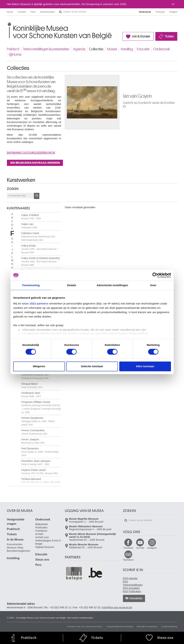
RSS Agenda (130, 578)
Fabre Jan (29, 226)
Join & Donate (141, 36)
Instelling (127, 49)
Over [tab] (153, 285)
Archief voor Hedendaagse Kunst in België (48, 541)
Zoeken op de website (60, 12)
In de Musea (15, 540)
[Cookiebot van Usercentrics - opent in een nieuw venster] (155, 275)
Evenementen (47, 12)
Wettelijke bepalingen (147, 626)
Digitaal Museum (45, 547)
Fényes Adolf (36, 375)
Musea (112, 49)
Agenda (79, 49)
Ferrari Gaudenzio (38, 421)
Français (160, 12)
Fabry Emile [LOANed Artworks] (41, 261)
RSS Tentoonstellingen (133, 583)
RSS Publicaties (132, 591)
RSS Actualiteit (131, 588)
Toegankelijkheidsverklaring (120, 626)
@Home (15, 55)
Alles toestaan (145, 366)
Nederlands (145, 12)
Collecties (96, 49)
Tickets (169, 36)
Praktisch (13, 49)
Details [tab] (72, 285)
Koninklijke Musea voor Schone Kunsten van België (8, 23)
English (173, 12)
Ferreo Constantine (34, 432)
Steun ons (42, 560)
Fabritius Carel (39, 236)
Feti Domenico (40, 452)
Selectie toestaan (92, 366)
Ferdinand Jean (31, 394)
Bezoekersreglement (18, 551)
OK (37, 196)
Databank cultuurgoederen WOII (31, 153)
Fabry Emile (39, 249)
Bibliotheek (42, 524)
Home (10, 12)
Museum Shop (15, 548)
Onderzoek (162, 49)
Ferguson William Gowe (41, 407)
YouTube (140, 548)
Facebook (128, 548)
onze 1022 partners (35, 303)
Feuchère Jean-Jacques (36, 462)
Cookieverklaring (169, 626)
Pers (33, 12)
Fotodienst (41, 531)
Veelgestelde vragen (16, 522)
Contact (22, 12)
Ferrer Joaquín (33, 441)
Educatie (143, 49)
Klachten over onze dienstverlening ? (85, 626)
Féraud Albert (32, 385)
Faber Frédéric (31, 217)
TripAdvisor (128, 560)
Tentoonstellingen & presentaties (46, 49)
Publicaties (42, 528)
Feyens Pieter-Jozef (40, 472)
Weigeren (39, 366)
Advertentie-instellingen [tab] (112, 285)
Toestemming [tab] (31, 285)
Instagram (152, 548)
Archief (39, 534)
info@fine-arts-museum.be (117, 607)
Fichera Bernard (41, 482)
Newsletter (136, 598)
